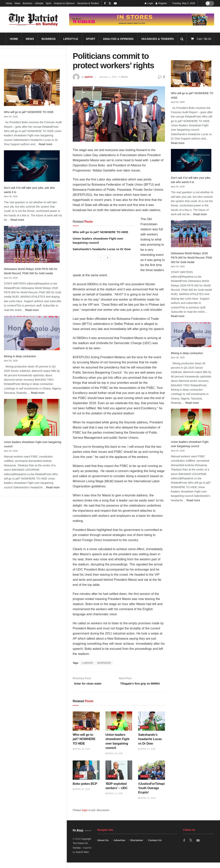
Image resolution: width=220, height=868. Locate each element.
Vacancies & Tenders (88, 3)
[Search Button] (182, 39)
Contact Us (155, 846)
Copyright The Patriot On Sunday (82, 849)
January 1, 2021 (108, 77)
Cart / (204, 39)
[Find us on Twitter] (191, 846)
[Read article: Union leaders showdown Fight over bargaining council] (119, 727)
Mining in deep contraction (20, 356)
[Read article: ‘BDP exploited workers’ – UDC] (119, 776)
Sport (49, 3)
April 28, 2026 (114, 759)
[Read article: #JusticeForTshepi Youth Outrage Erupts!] (152, 776)
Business (28, 3)
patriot (89, 77)
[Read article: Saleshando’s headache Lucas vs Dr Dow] (152, 727)
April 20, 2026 (81, 795)
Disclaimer (137, 846)
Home (9, 3)
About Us (103, 846)
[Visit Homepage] (33, 20)
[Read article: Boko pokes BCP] (86, 776)
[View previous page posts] (101, 258)
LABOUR (87, 663)
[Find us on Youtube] (198, 846)
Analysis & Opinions (64, 3)
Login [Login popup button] (149, 3)
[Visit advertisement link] (142, 20)
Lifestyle (39, 3)
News (17, 3)
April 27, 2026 (147, 754)
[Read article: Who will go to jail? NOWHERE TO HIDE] (86, 727)
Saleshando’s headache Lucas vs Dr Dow (102, 249)
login (85, 816)
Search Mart (82, 858)
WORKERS (104, 663)
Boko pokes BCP (85, 789)
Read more (45, 144)
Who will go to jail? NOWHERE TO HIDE (29, 112)
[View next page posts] (108, 258)
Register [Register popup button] (161, 3)
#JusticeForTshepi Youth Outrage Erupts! (151, 793)
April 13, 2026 (114, 799)
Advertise (119, 846)
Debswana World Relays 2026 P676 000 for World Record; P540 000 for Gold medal (192, 258)
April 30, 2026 (81, 754)
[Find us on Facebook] (184, 846)
